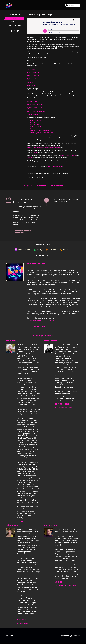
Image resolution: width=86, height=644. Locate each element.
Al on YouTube (31, 85)
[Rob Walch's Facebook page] (17, 522)
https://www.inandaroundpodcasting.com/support (43, 147)
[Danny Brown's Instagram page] (56, 583)
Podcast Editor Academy (38, 121)
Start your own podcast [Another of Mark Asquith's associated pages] (64, 408)
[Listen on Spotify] (38, 250)
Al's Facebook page (33, 76)
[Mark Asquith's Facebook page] (56, 405)
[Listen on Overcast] (51, 250)
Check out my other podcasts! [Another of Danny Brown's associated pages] (66, 586)
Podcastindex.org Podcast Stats (40, 131)
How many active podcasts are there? (43, 133)
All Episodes (41, 186)
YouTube (30, 158)
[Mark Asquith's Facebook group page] (58, 405)
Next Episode (28, 186)
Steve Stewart (35, 123)
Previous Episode (57, 186)
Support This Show (37, 327)
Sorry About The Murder (38, 125)
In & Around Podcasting (55, 166)
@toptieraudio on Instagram (36, 111)
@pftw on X (31, 82)
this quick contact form (34, 163)
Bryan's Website (32, 101)
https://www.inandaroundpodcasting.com (42, 321)
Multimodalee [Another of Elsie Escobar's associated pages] (22, 624)
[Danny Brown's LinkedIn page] (58, 583)
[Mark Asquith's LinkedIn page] (64, 405)
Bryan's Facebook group (35, 105)
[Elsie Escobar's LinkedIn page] (21, 620)
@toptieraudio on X (33, 114)
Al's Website (31, 69)
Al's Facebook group (33, 72)
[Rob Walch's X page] (19, 522)
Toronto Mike (34, 129)
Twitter (35, 152)
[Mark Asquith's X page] (60, 405)
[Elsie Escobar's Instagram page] (19, 620)
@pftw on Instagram (34, 79)
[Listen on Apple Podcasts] (22, 250)
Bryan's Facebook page (34, 108)
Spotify (63, 156)
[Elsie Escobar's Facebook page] (17, 620)
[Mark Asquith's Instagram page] (62, 405)
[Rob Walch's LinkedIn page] (21, 522)
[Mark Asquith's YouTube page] (66, 405)
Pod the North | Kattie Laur (39, 127)
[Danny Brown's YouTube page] (60, 583)
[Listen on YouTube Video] (42, 256)
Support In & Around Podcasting (23, 231)
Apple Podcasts (71, 156)
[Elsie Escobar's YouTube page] (23, 620)
